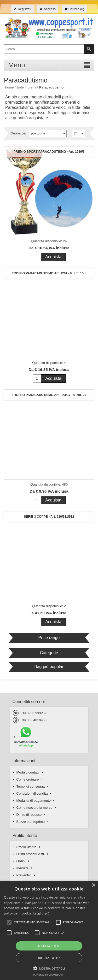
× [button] (93, 885)
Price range (49, 638)
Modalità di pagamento (34, 801)
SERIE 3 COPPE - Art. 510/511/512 (49, 517)
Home (10, 87)
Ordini (21, 861)
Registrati (24, 9)
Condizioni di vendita (32, 793)
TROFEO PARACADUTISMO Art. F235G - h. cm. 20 (49, 395)
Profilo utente (27, 847)
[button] (49, 968)
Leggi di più (42, 913)
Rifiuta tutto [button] (49, 958)
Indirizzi (22, 868)
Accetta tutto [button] (49, 946)
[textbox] (44, 49)
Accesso (50, 9)
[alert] (49, 930)
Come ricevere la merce (34, 808)
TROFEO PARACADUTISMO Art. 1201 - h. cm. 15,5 (49, 273)
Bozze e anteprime (31, 822)
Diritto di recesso (29, 815)
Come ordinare (28, 779)
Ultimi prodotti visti (30, 854)
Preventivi (24, 875)
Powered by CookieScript (49, 975)
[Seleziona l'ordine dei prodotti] (48, 133)
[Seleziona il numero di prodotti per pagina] (78, 133)
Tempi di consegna (31, 786)
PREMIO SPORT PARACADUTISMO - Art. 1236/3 (49, 152)
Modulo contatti (28, 772)
